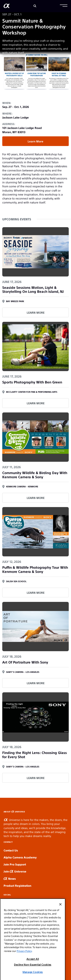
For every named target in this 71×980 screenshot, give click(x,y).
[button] (64, 6)
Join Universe (15, 871)
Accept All (33, 970)
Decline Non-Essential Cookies (33, 976)
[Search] (35, 6)
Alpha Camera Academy (20, 857)
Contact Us (11, 850)
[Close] (60, 916)
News (10, 878)
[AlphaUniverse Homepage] (7, 7)
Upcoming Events (17, 219)
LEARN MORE (36, 312)
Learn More (35, 141)
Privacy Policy (24, 962)
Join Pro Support (15, 864)
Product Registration (17, 885)
